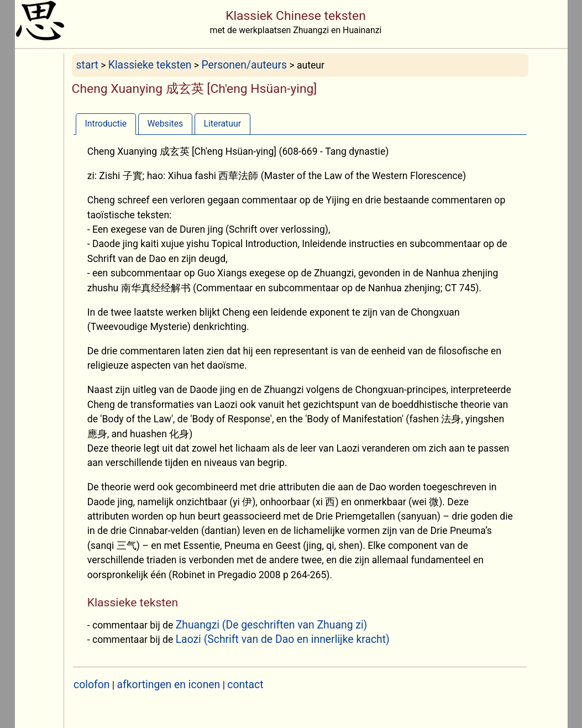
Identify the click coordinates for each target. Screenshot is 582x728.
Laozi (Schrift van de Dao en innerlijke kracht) (283, 639)
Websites (165, 124)
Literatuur (222, 124)
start (87, 65)
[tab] (106, 124)
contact (245, 685)
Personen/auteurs (244, 65)
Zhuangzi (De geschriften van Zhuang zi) (272, 625)
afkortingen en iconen (169, 685)
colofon (91, 685)
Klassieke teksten (150, 65)
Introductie (106, 124)
